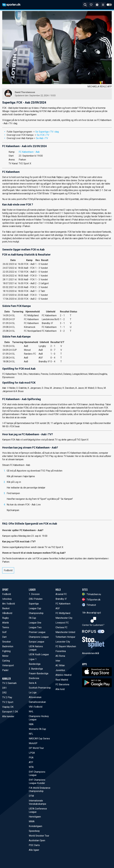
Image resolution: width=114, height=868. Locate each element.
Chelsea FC (61, 627)
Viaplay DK (8, 707)
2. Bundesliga (36, 669)
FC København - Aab (29, 152)
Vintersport (8, 665)
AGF (58, 608)
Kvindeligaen (35, 826)
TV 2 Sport (8, 702)
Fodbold (8, 570)
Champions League (39, 637)
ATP (31, 762)
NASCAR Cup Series (39, 739)
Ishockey (7, 599)
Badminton (8, 646)
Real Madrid (62, 680)
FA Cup (32, 618)
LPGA (32, 753)
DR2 (4, 693)
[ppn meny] (103, 5)
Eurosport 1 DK (10, 712)
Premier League (37, 632)
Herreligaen (35, 817)
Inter (58, 661)
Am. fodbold (9, 604)
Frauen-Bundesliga (39, 673)
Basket (6, 608)
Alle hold (60, 689)
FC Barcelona (62, 684)
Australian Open (37, 840)
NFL (31, 734)
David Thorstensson (25, 92)
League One (35, 623)
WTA (31, 767)
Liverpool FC (62, 623)
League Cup (35, 608)
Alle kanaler (8, 716)
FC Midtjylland (63, 613)
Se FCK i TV (43, 135)
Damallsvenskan (37, 702)
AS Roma (60, 656)
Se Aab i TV (42, 138)
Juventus (60, 670)
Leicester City (63, 642)
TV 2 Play (7, 697)
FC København (63, 604)
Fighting (6, 651)
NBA (31, 724)
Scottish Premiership (40, 688)
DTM (31, 796)
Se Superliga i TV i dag (47, 132)
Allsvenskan (35, 697)
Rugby (5, 618)
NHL (31, 711)
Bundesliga (35, 664)
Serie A (33, 683)
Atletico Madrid (63, 675)
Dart (4, 637)
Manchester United (65, 632)
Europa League (37, 642)
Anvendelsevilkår (91, 653)
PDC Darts (34, 845)
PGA (31, 758)
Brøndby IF (61, 599)
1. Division (34, 594)
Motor (5, 656)
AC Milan (60, 665)
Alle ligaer (34, 850)
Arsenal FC (61, 594)
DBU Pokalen (36, 599)
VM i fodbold (36, 707)
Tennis (6, 627)
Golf (4, 632)
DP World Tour (36, 748)
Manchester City (64, 618)
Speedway (34, 831)
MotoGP (33, 743)
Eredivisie (34, 678)
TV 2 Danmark (9, 683)
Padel (5, 670)
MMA (32, 821)
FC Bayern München (66, 646)
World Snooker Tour (39, 836)
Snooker (7, 642)
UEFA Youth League (39, 654)
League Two (35, 627)
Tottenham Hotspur (65, 637)
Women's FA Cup (37, 729)
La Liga (33, 692)
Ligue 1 (33, 659)
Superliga (34, 604)
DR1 (4, 688)
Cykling (6, 661)
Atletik (6, 623)
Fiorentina (61, 651)
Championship (36, 613)
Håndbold (7, 613)
